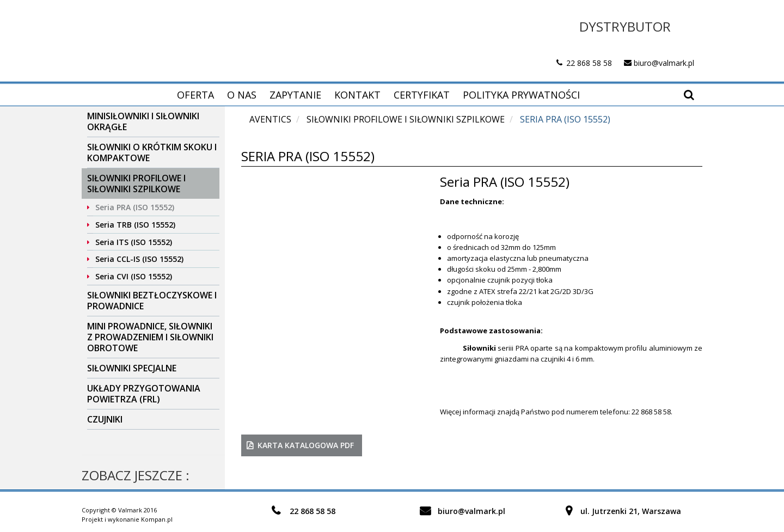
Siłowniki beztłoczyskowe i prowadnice (152, 301)
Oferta (195, 95)
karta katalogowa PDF (306, 445)
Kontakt (357, 95)
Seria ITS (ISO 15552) (134, 242)
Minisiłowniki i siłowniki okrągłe (143, 121)
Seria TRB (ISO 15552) (135, 225)
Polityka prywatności (521, 95)
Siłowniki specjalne (132, 368)
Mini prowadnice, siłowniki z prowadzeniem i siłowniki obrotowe (150, 337)
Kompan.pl (157, 519)
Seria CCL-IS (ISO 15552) (139, 259)
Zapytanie (295, 95)
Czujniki (105, 419)
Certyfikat (422, 95)
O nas (242, 95)
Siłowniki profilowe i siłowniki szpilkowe (136, 184)
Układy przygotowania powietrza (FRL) (144, 394)
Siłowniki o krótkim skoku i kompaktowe (152, 152)
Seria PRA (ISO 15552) (135, 207)
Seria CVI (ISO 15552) (134, 276)
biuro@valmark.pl (664, 63)
